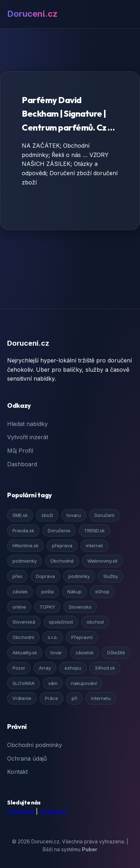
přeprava (62, 545)
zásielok (85, 653)
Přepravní (82, 637)
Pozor (19, 668)
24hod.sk (105, 668)
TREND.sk (94, 531)
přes (17, 576)
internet (94, 545)
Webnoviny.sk (102, 561)
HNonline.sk (25, 545)
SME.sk (20, 515)
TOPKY (47, 607)
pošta (48, 592)
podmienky (25, 561)
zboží (47, 515)
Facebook (21, 811)
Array (45, 668)
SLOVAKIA (24, 683)
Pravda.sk (23, 531)
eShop (102, 592)
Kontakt (17, 772)
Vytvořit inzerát (28, 437)
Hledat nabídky (27, 424)
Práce (51, 698)
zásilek (20, 592)
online (19, 607)
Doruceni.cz (32, 14)
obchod (95, 622)
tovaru (74, 515)
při (74, 698)
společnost (61, 622)
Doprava (45, 576)
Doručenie (59, 531)
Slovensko (80, 607)
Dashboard (22, 464)
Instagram (53, 811)
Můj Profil (20, 451)
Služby (111, 576)
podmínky (79, 576)
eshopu (73, 668)
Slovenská (24, 622)
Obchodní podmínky (35, 745)
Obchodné (62, 561)
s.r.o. (53, 637)
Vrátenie (22, 698)
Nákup (74, 592)
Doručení (104, 515)
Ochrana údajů (27, 758)
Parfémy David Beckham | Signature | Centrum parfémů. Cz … (68, 114)
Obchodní (23, 637)
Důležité (116, 653)
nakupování (84, 683)
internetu (101, 698)
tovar (56, 653)
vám (53, 683)
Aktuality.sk (25, 653)
